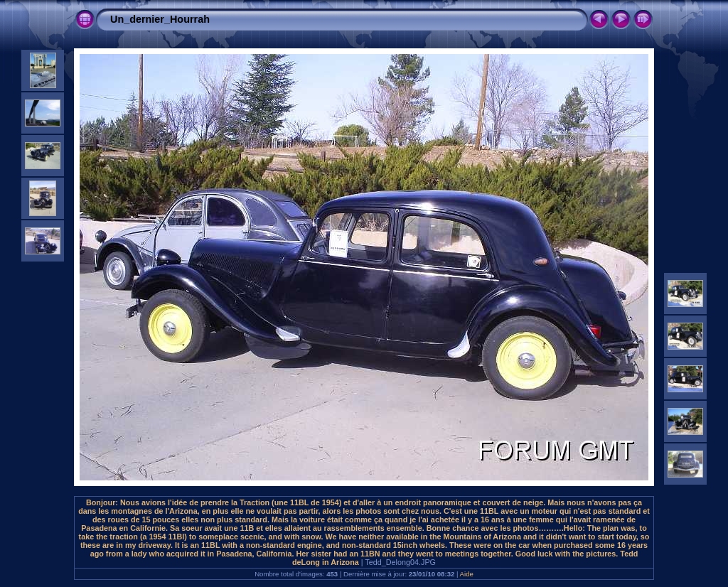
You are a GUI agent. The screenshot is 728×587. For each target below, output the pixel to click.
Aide (467, 574)
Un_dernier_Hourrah (160, 19)
